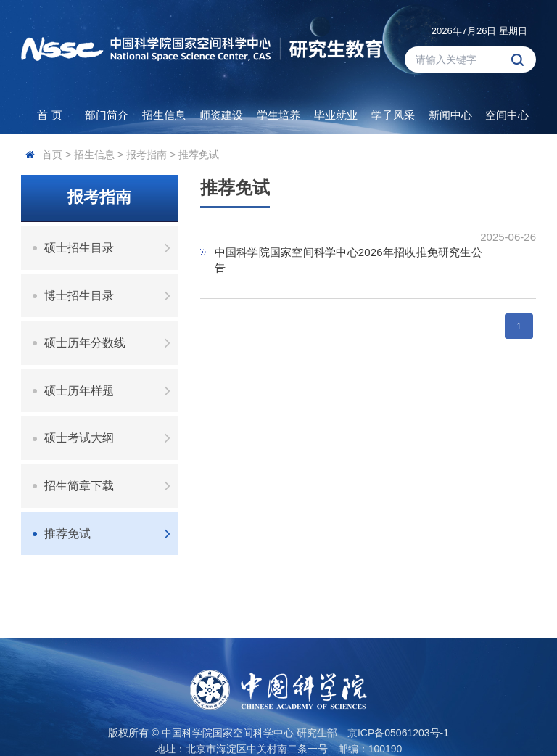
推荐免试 (199, 155)
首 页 (49, 115)
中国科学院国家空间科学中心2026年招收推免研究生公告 (348, 260)
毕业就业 (336, 115)
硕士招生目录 (111, 248)
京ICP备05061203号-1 (398, 733)
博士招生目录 (111, 296)
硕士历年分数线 (111, 343)
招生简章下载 (111, 486)
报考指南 (147, 155)
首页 (52, 155)
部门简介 (107, 115)
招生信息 (164, 115)
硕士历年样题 (111, 391)
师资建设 (221, 115)
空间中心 (507, 115)
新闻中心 (450, 115)
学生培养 (278, 115)
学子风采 (393, 115)
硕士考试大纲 (111, 438)
